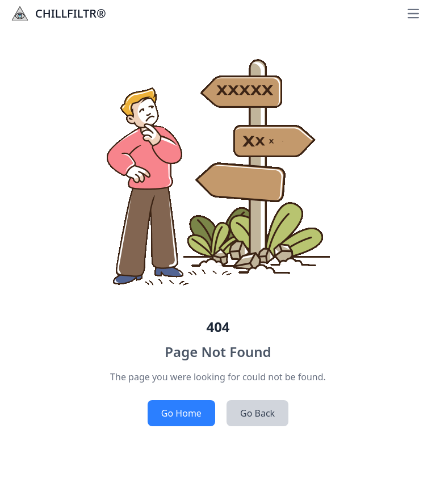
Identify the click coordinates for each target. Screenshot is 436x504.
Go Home (181, 413)
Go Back (257, 413)
